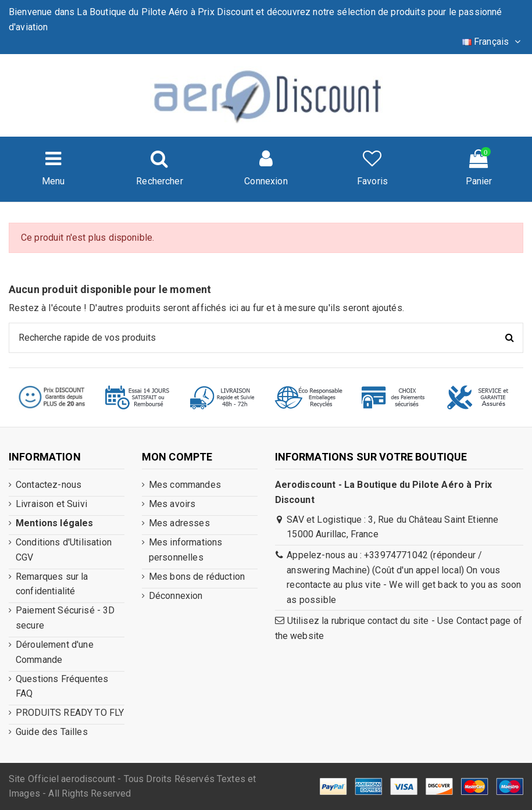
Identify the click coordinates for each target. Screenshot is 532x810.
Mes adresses (179, 523)
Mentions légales (55, 523)
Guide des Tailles (52, 732)
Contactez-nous (49, 485)
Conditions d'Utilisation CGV (64, 550)
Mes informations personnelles (186, 550)
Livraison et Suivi (51, 504)
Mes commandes (185, 485)
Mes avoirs (172, 504)
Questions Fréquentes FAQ (62, 686)
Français (493, 42)
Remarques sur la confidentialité (52, 584)
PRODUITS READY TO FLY (70, 713)
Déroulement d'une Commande (55, 652)
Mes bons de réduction (197, 577)
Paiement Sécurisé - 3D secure (65, 618)
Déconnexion (176, 596)
